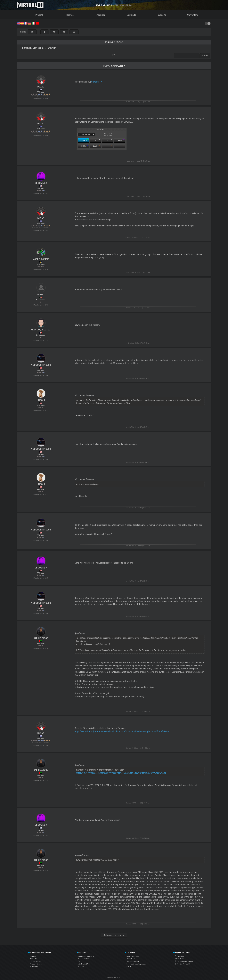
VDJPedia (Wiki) (84, 964)
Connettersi (193, 15)
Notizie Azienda (133, 956)
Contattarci (131, 959)
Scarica (70, 15)
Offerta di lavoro (133, 961)
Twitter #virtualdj (182, 964)
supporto (162, 15)
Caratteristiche (36, 961)
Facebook (180, 956)
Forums (81, 966)
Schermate (34, 966)
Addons (52, 48)
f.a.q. (80, 961)
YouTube (179, 959)
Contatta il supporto (86, 956)
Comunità (131, 15)
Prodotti (39, 15)
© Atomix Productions (114, 977)
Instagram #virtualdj (184, 961)
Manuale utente (84, 959)
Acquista (101, 15)
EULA (129, 966)
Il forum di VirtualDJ (32, 48)
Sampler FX (97, 82)
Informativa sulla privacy (136, 964)
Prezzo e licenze (36, 964)
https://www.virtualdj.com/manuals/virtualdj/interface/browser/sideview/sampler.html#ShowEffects (122, 731)
